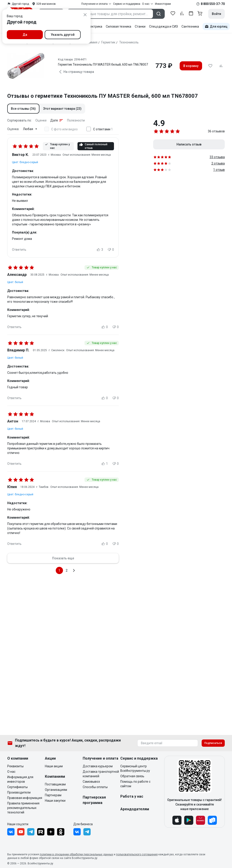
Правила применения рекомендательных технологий (23, 808)
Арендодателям (135, 809)
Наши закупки (55, 801)
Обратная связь (132, 776)
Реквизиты (15, 766)
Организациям (56, 790)
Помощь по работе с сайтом (135, 784)
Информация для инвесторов (20, 779)
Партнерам (53, 795)
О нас (11, 772)
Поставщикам (55, 784)
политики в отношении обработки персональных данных (76, 854)
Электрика (94, 26)
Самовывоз (91, 782)
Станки (140, 26)
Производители (19, 792)
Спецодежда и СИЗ (163, 26)
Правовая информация (25, 798)
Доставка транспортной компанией (101, 774)
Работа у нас (132, 796)
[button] (23, 109)
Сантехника (190, 26)
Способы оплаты (95, 787)
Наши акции (54, 766)
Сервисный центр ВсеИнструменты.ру (135, 768)
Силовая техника (118, 26)
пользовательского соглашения (137, 854)
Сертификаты (17, 787)
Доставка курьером (98, 766)
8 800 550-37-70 (213, 4)
